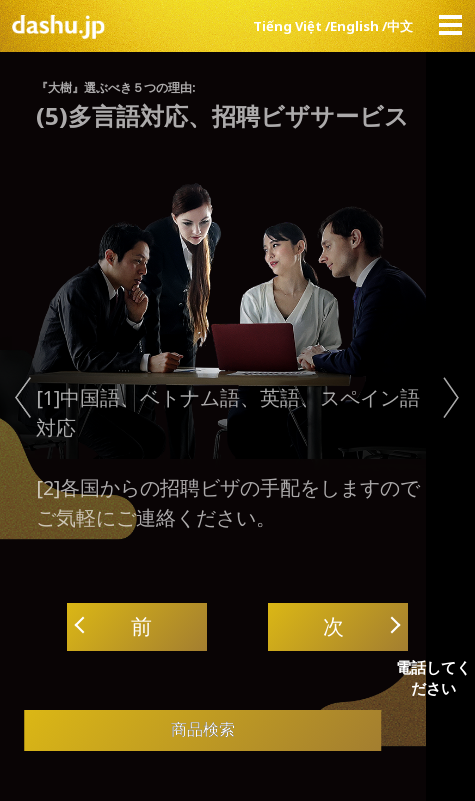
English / (358, 26)
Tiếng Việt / (291, 26)
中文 (400, 26)
